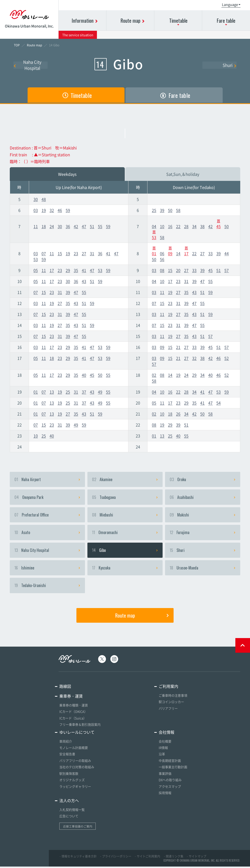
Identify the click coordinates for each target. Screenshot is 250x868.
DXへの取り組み (170, 782)
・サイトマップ (196, 858)
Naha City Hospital (28, 65)
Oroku (203, 480)
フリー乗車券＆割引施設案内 (80, 727)
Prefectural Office (47, 516)
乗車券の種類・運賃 (74, 708)
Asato (47, 534)
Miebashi (125, 516)
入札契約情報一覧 (72, 811)
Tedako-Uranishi (47, 588)
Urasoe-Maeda (203, 570)
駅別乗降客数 (69, 775)
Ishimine (47, 570)
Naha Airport (47, 480)
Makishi (203, 516)
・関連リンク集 (173, 858)
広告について (69, 817)
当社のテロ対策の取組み (77, 769)
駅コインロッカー (171, 705)
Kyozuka (125, 570)
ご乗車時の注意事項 (173, 698)
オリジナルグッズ (72, 782)
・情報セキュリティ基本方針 (78, 858)
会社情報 (167, 734)
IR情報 (163, 750)
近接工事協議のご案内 (78, 827)
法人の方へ (69, 802)
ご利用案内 (168, 689)
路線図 (65, 689)
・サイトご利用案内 (147, 858)
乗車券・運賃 (71, 699)
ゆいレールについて (77, 734)
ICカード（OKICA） (73, 714)
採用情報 (165, 794)
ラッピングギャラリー (75, 788)
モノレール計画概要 (74, 750)
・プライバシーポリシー (115, 858)
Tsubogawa (125, 498)
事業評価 (165, 775)
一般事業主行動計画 (173, 769)
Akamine (125, 480)
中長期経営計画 (170, 763)
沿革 (162, 756)
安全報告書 (67, 756)
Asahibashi (203, 498)
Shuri (230, 65)
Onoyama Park (47, 498)
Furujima (203, 534)
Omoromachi (125, 534)
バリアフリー (168, 711)
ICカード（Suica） (73, 721)
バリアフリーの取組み (75, 763)
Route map (142, 618)
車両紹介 (66, 744)
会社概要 (165, 744)
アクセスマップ (170, 788)
